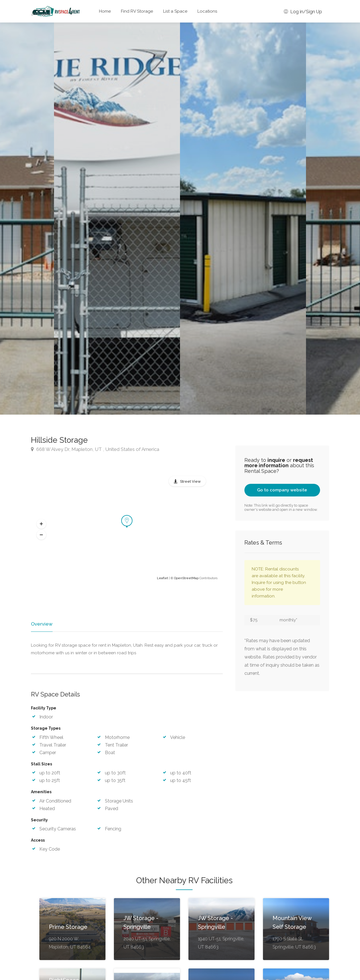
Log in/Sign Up (303, 12)
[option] (243, 219)
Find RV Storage (137, 11)
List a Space (175, 11)
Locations (207, 11)
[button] (41, 524)
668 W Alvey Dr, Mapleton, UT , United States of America (95, 449)
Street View (190, 481)
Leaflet (163, 578)
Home (105, 11)
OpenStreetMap (186, 578)
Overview (41, 624)
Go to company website (282, 490)
